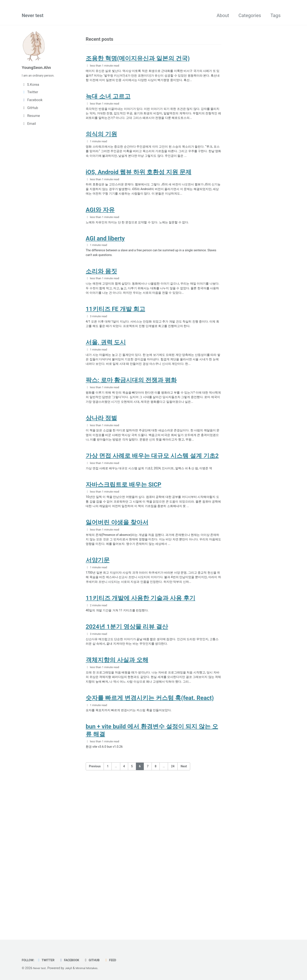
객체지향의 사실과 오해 (117, 792)
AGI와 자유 (100, 249)
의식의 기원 (101, 155)
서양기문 (98, 677)
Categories (250, 17)
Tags (275, 17)
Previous (95, 912)
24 (173, 912)
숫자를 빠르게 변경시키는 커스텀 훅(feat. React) (150, 839)
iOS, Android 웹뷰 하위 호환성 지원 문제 (139, 202)
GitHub (99, 960)
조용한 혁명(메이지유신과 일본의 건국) (138, 61)
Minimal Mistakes (91, 968)
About (223, 17)
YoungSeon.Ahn (39, 68)
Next (184, 912)
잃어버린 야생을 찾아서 (117, 630)
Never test (33, 17)
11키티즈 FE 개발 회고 (115, 363)
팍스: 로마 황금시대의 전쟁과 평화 (131, 452)
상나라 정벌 (101, 499)
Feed (119, 960)
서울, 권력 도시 (106, 405)
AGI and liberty (105, 280)
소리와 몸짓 (101, 316)
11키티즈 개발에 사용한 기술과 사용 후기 (140, 724)
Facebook (74, 960)
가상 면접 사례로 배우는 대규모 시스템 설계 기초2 (152, 546)
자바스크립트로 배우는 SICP (123, 583)
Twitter (49, 960)
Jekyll (71, 968)
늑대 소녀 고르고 (108, 108)
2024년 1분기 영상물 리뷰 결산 (127, 755)
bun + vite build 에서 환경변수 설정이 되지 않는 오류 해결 (152, 874)
